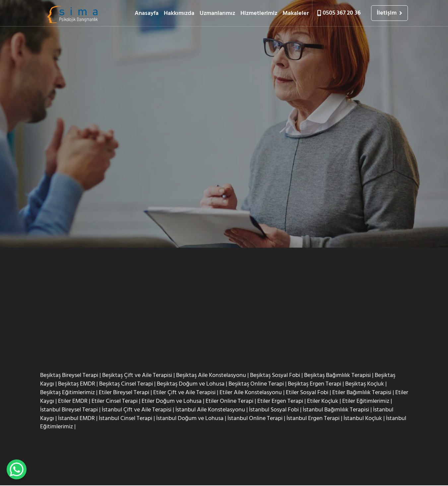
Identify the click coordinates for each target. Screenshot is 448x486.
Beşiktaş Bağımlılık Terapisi (337, 375)
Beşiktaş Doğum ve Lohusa (191, 384)
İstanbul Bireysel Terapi (69, 410)
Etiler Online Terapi (229, 401)
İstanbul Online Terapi (255, 419)
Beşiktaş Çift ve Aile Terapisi (137, 375)
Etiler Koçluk (323, 401)
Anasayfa (147, 13)
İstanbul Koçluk (363, 419)
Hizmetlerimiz (259, 13)
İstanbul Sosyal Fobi (274, 410)
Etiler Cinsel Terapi (115, 401)
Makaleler (296, 13)
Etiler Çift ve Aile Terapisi (184, 393)
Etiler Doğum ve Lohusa (172, 401)
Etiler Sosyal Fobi (307, 393)
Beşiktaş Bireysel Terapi (69, 375)
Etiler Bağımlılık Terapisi (362, 393)
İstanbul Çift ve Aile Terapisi (137, 410)
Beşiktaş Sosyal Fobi (275, 375)
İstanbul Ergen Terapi (313, 419)
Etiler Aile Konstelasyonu (251, 393)
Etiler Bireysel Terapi (124, 393)
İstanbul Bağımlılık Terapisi (336, 410)
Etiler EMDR (73, 401)
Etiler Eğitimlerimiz (366, 401)
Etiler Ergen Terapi (280, 401)
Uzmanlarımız (217, 13)
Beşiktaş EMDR (77, 384)
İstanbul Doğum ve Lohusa (190, 419)
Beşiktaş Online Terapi (256, 384)
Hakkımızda (179, 13)
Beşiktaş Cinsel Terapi (126, 384)
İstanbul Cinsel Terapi (126, 419)
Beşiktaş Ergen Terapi (315, 384)
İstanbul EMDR (76, 419)
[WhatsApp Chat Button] (17, 469)
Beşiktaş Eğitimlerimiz (67, 393)
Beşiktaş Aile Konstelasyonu (211, 375)
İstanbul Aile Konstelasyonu (210, 410)
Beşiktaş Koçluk (365, 384)
